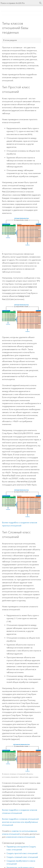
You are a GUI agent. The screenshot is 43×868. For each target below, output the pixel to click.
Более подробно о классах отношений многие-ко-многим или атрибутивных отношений (20, 820)
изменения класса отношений (21, 835)
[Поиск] (40, 3)
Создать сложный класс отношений (22, 855)
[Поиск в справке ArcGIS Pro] (19, 3)
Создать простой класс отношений (22, 852)
